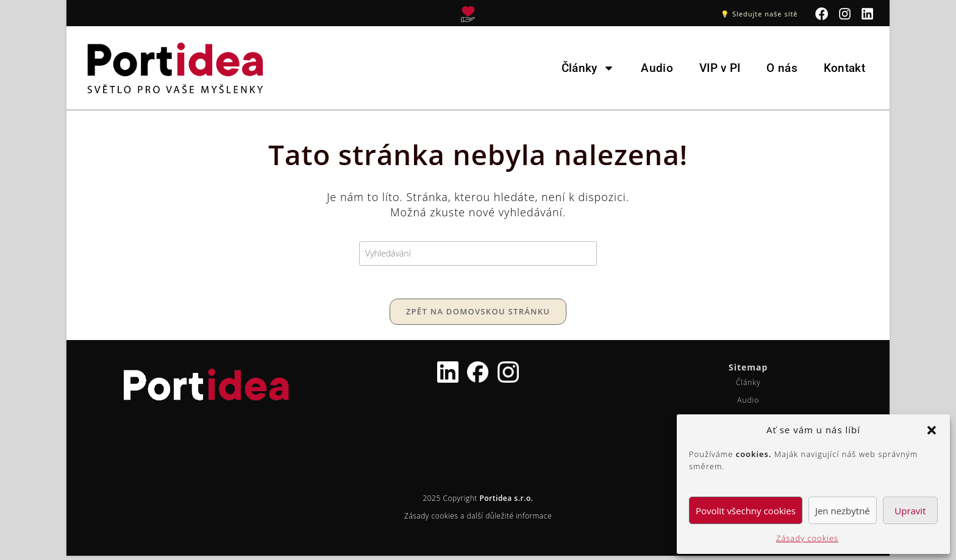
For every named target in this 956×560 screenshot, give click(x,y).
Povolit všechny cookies (746, 511)
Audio (657, 68)
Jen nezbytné (843, 511)
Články (588, 68)
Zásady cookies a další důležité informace (478, 520)
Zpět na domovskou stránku (478, 316)
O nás (782, 68)
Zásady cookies (807, 538)
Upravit (910, 511)
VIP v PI (720, 68)
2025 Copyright (478, 502)
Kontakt (844, 68)
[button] (932, 430)
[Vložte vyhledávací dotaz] (478, 254)
